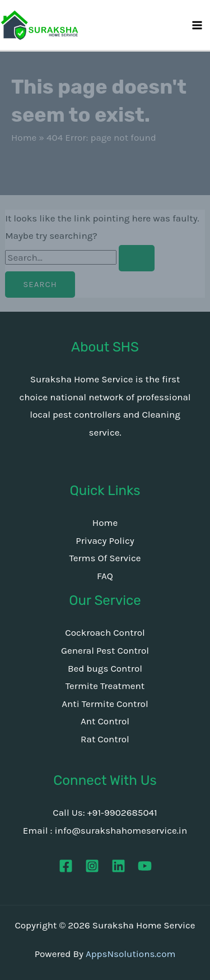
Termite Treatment (105, 686)
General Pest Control (105, 650)
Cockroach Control (105, 632)
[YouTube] (145, 866)
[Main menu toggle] (198, 25)
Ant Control (105, 721)
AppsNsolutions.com (130, 954)
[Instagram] (92, 866)
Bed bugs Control (105, 668)
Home (24, 137)
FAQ (105, 576)
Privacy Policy (105, 540)
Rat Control (105, 739)
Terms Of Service (105, 558)
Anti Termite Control (105, 704)
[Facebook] (66, 866)
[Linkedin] (118, 866)
